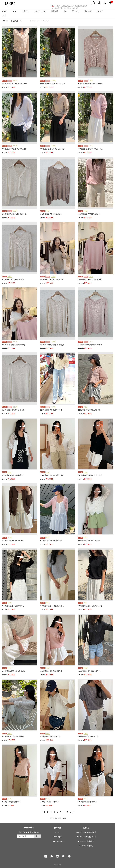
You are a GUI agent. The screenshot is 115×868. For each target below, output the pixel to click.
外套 (65, 11)
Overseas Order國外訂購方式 (86, 837)
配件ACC (76, 11)
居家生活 (88, 11)
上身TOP (26, 11)
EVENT (100, 11)
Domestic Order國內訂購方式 (86, 832)
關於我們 (57, 828)
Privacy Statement (57, 841)
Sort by (5, 21)
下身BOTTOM (40, 11)
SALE (4, 16)
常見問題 (86, 828)
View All (45, 21)
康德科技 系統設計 (57, 865)
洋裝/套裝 (54, 11)
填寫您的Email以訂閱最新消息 (29, 832)
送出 (37, 836)
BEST (14, 11)
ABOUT (57, 832)
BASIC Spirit (57, 837)
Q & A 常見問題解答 (86, 846)
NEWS (4, 11)
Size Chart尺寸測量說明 (86, 841)
